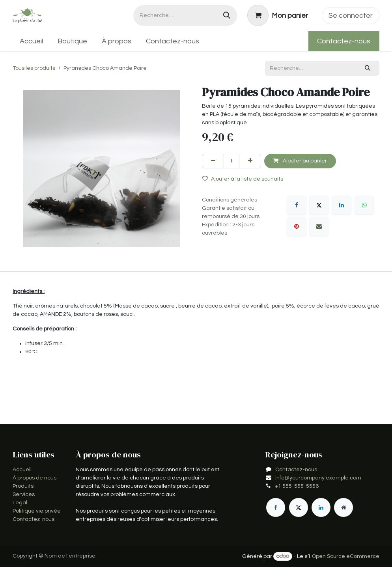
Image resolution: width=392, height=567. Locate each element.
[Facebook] (297, 205)
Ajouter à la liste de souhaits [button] (243, 179)
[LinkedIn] (342, 205)
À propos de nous (35, 478)
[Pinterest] (297, 226)
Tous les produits (34, 68)
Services (24, 494)
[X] (319, 205)
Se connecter (351, 16)
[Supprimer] (213, 161)
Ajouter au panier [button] (300, 161)
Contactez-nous (344, 41)
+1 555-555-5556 (297, 486)
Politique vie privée (37, 511)
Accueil (22, 470)
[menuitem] (32, 41)
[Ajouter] (250, 161)
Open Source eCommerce (346, 556)
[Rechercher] (227, 16)
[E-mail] (319, 226)
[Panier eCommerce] (278, 15)
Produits (23, 486)
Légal (20, 503)
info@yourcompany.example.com (318, 478)
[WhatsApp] (364, 205)
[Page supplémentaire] (343, 507)
